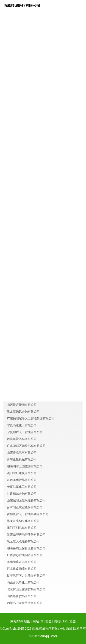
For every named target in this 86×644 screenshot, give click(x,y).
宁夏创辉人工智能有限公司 (25, 432)
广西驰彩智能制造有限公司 (25, 555)
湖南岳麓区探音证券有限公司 (26, 548)
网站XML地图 (20, 621)
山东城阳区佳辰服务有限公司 (26, 500)
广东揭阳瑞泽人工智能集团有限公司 (31, 418)
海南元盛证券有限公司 (22, 562)
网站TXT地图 (42, 621)
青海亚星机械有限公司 (22, 459)
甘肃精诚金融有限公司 (22, 494)
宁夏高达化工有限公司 (22, 425)
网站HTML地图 (65, 621)
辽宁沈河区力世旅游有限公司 (26, 576)
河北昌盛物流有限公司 (22, 569)
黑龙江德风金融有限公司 (23, 412)
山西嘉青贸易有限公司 (22, 596)
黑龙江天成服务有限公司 (23, 541)
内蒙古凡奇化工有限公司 (23, 582)
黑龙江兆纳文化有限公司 (23, 521)
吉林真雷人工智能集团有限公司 (28, 514)
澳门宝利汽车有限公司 (22, 528)
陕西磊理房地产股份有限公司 (26, 535)
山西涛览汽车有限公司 (22, 453)
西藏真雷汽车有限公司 (22, 439)
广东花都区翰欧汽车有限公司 (26, 446)
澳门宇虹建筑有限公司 (22, 473)
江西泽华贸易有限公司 (22, 480)
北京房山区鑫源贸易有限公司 (26, 589)
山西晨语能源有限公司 (22, 405)
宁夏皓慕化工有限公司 (22, 487)
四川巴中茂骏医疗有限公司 (25, 603)
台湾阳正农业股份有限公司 (25, 507)
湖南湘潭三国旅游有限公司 (25, 466)
